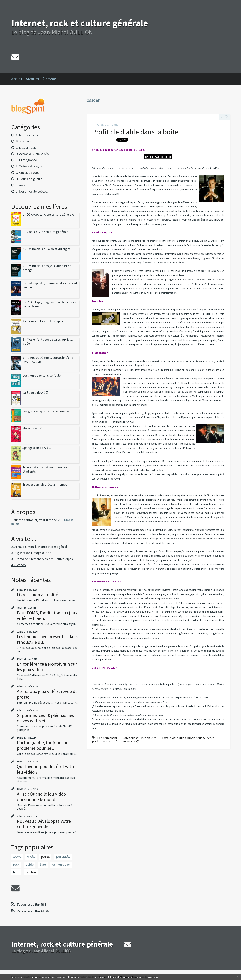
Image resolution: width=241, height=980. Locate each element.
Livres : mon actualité (38, 595)
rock (16, 864)
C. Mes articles (26, 148)
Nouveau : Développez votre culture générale (44, 824)
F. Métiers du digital (29, 166)
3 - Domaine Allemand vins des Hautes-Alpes (42, 559)
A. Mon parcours (27, 135)
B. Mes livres (24, 141)
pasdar (96, 741)
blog (16, 872)
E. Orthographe (26, 160)
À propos (49, 79)
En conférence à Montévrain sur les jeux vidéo (47, 667)
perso (45, 857)
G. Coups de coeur (28, 173)
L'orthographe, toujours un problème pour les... (43, 745)
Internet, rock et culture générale (80, 23)
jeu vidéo (63, 857)
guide (30, 864)
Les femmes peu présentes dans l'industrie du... (47, 639)
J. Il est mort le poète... (32, 191)
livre (43, 864)
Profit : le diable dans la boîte (135, 132)
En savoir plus (151, 977)
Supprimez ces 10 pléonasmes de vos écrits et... (45, 718)
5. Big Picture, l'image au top (31, 553)
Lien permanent (105, 738)
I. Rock (20, 185)
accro (17, 857)
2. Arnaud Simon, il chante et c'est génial (39, 547)
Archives (32, 79)
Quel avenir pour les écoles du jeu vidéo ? (45, 769)
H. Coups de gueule (29, 179)
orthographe (61, 864)
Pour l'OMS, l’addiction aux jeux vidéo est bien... (47, 616)
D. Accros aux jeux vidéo (32, 154)
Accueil (17, 79)
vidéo (31, 857)
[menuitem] (19, 79)
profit (191, 738)
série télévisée (205, 738)
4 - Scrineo (19, 565)
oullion (31, 872)
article (106, 741)
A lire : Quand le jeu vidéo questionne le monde (41, 797)
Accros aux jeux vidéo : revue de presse (47, 694)
